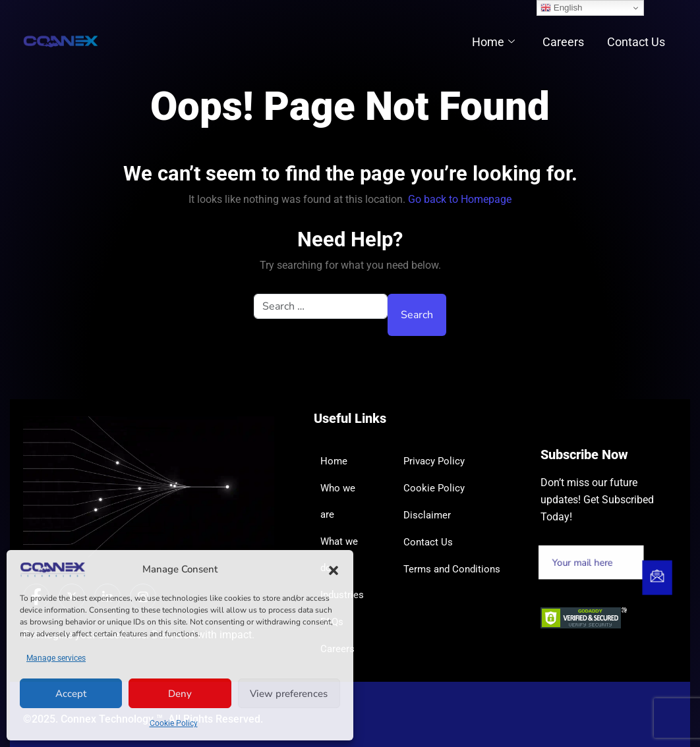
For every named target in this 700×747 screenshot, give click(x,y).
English (561, 8)
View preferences (289, 694)
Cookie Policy (174, 723)
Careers (569, 42)
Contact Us (638, 42)
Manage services (56, 658)
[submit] (656, 578)
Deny (180, 694)
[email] (592, 563)
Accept (71, 694)
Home (503, 42)
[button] (334, 570)
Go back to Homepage (460, 199)
